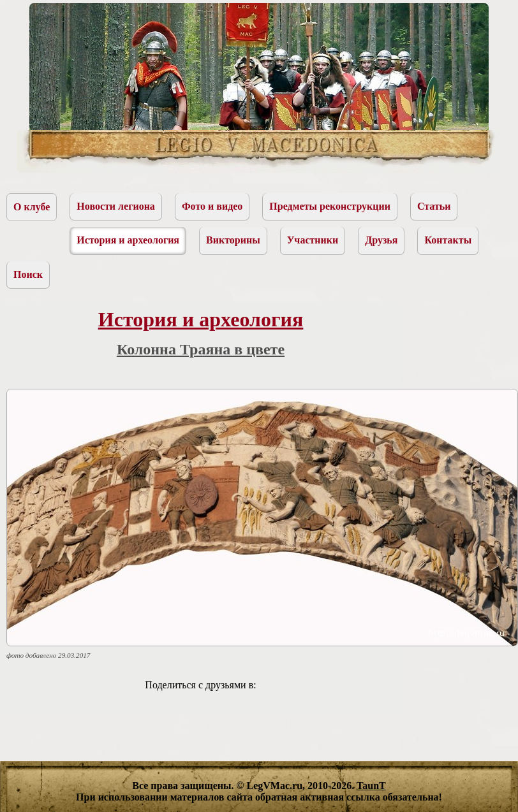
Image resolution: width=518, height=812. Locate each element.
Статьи (434, 206)
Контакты (448, 240)
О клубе (32, 207)
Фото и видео (212, 206)
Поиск (28, 274)
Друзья (381, 240)
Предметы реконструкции (330, 206)
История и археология (128, 240)
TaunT (371, 786)
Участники (313, 240)
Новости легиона (116, 206)
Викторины (233, 240)
